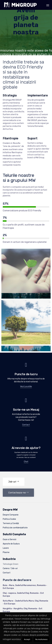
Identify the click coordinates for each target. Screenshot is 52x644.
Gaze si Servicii (9, 539)
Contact (7, 573)
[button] (26, 387)
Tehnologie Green (11, 564)
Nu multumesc (41, 639)
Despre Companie (11, 515)
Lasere (6, 548)
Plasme (6, 552)
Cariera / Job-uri (10, 568)
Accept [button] (27, 639)
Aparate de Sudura (11, 544)
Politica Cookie (9, 519)
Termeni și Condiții (11, 523)
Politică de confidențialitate (15, 528)
